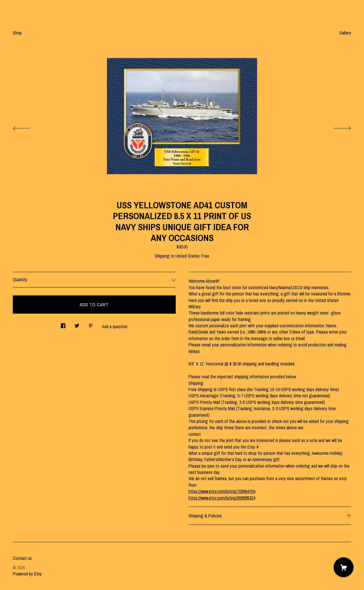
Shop (17, 33)
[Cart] (344, 567)
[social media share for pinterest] (91, 324)
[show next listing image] (337, 127)
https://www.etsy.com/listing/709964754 (222, 491)
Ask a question (115, 326)
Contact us (22, 558)
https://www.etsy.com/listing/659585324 (222, 498)
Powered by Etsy (27, 574)
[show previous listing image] (27, 127)
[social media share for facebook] (63, 324)
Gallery (345, 33)
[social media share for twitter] (77, 324)
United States (187, 256)
